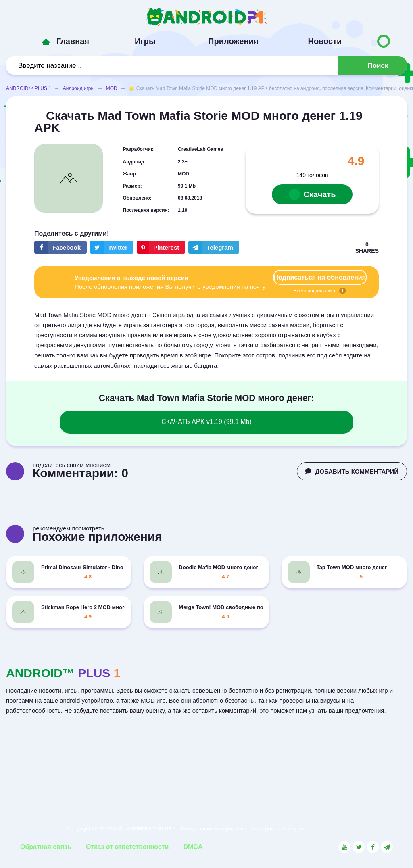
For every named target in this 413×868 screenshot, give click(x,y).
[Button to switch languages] (384, 41)
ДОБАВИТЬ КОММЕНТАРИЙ (352, 471)
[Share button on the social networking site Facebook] (60, 247)
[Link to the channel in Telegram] (387, 847)
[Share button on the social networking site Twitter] (112, 247)
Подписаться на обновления (320, 277)
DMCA (193, 847)
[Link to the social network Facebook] (373, 847)
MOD (112, 88)
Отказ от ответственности (127, 847)
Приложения (233, 41)
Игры (145, 41)
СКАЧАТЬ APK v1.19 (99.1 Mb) (206, 422)
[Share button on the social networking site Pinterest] (161, 247)
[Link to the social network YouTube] (344, 847)
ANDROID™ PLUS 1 (29, 88)
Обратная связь (46, 847)
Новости (325, 41)
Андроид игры (79, 88)
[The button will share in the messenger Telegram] (214, 247)
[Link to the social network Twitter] (359, 847)
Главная (73, 41)
